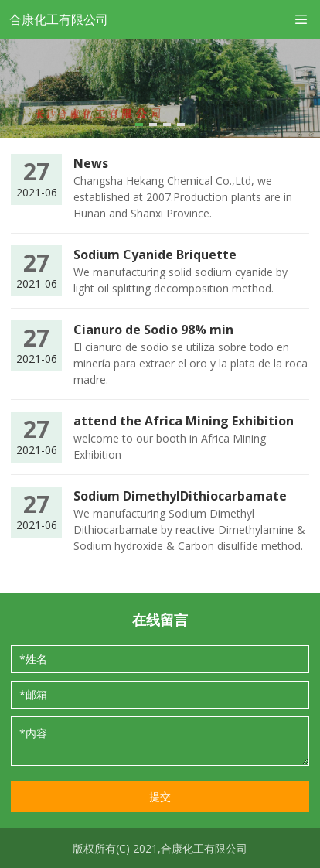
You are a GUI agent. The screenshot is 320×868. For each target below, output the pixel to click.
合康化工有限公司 (59, 19)
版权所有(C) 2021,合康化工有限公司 (160, 849)
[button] (139, 125)
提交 (160, 796)
